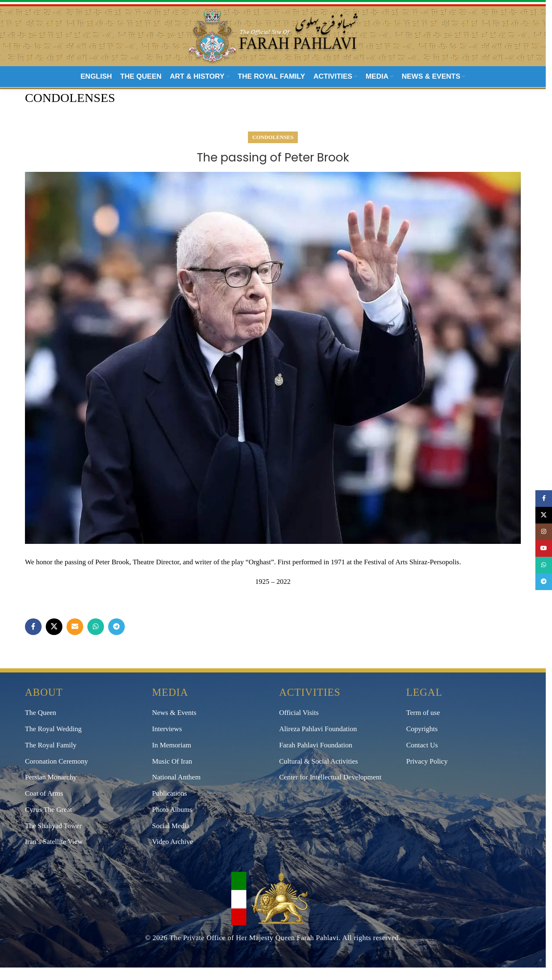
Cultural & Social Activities (318, 774)
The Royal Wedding (53, 742)
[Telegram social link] (116, 640)
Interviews (167, 742)
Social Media (171, 838)
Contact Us (422, 758)
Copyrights (422, 742)
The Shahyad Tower (53, 838)
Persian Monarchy (51, 790)
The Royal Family (51, 758)
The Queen (41, 726)
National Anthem (177, 790)
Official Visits (299, 726)
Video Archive (173, 855)
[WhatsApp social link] (96, 640)
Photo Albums (172, 822)
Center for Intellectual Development (330, 790)
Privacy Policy (427, 774)
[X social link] (54, 640)
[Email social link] (75, 640)
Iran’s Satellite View (54, 855)
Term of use (423, 726)
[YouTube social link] (544, 548)
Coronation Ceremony (57, 774)
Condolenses (273, 150)
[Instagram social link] (544, 532)
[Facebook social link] (33, 640)
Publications (170, 806)
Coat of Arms (44, 806)
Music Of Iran (172, 774)
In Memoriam (172, 758)
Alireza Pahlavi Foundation (318, 742)
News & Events (175, 726)
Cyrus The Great (48, 822)
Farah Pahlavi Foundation (316, 758)
